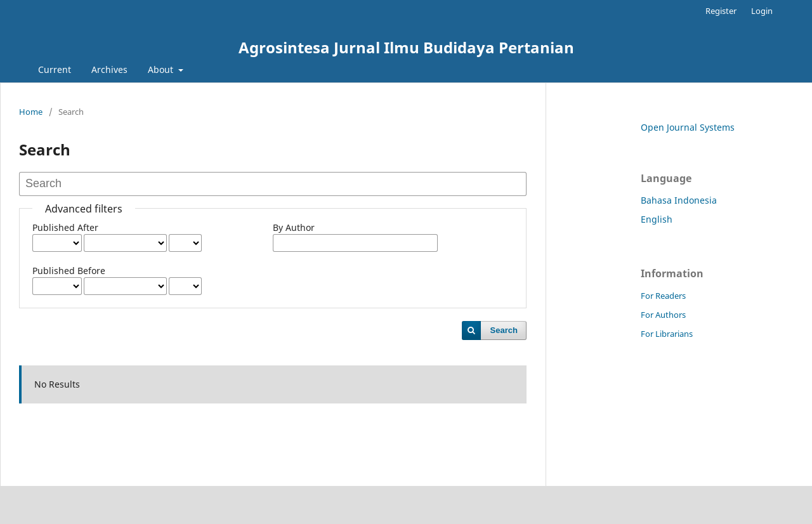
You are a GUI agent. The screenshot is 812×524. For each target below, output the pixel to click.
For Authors (663, 315)
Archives (109, 69)
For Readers (663, 296)
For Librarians (667, 334)
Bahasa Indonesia (679, 200)
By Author (294, 227)
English (657, 219)
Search (504, 330)
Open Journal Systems (688, 127)
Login (762, 11)
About (162, 69)
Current (55, 69)
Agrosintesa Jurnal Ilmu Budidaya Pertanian (406, 47)
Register (721, 11)
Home (31, 112)
